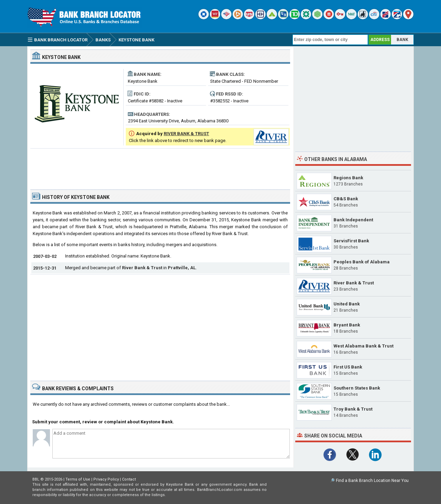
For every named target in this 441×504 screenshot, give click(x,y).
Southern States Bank (357, 388)
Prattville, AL (182, 268)
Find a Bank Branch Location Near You (372, 481)
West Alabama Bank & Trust (363, 346)
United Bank (347, 304)
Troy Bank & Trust (353, 409)
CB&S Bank (346, 199)
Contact (129, 479)
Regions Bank (348, 178)
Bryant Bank (347, 325)
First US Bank (348, 367)
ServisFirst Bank (351, 241)
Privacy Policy (106, 479)
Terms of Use (78, 479)
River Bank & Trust (142, 268)
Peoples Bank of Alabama (362, 262)
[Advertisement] (160, 166)
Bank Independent (353, 220)
